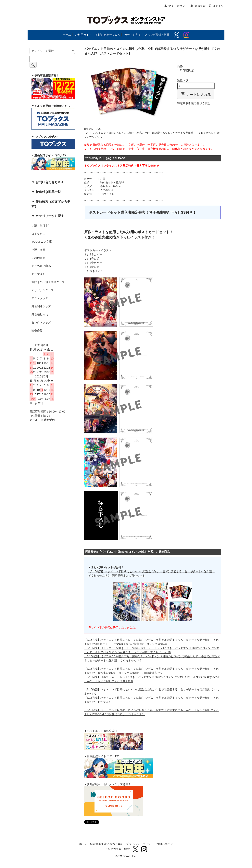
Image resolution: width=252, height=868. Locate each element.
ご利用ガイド (83, 35)
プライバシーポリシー (140, 844)
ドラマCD (38, 274)
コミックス (38, 234)
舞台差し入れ (40, 314)
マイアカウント (176, 6)
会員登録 (198, 6)
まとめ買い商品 (41, 266)
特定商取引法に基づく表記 (194, 103)
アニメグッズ (40, 298)
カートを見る (132, 35)
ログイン (216, 6)
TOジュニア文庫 (42, 242)
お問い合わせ (165, 844)
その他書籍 (38, 258)
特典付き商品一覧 (48, 192)
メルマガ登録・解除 (157, 35)
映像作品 (37, 331)
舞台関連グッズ (41, 306)
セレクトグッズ (41, 322)
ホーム (67, 35)
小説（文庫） (40, 250)
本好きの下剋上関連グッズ (48, 282)
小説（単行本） (41, 225)
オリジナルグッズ (43, 290)
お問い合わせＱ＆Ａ (108, 35)
